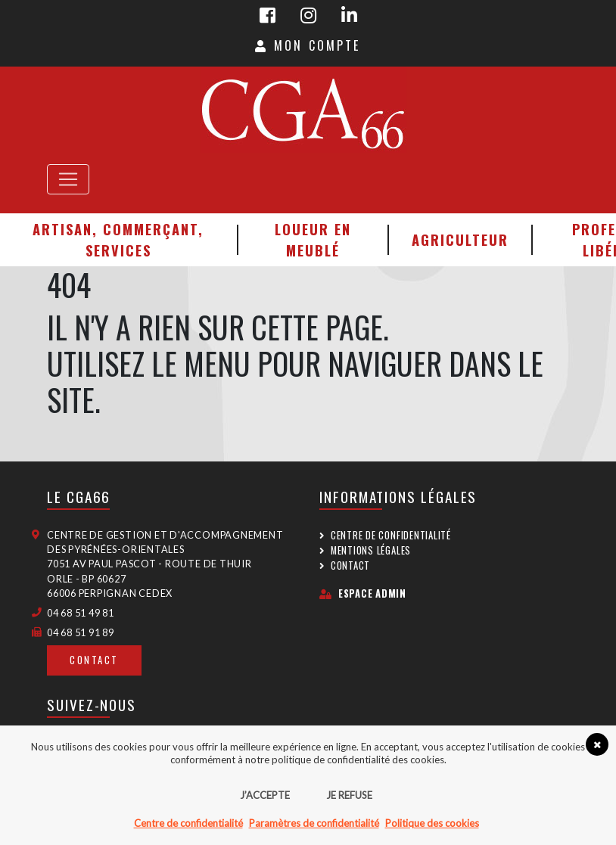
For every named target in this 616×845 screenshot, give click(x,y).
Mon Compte (308, 45)
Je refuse (349, 795)
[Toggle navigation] (68, 179)
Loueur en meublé (313, 239)
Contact (94, 660)
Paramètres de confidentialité (314, 823)
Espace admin (363, 593)
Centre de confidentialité (391, 535)
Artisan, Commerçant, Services (118, 239)
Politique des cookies (432, 823)
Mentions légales (371, 550)
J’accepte (265, 795)
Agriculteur (460, 239)
